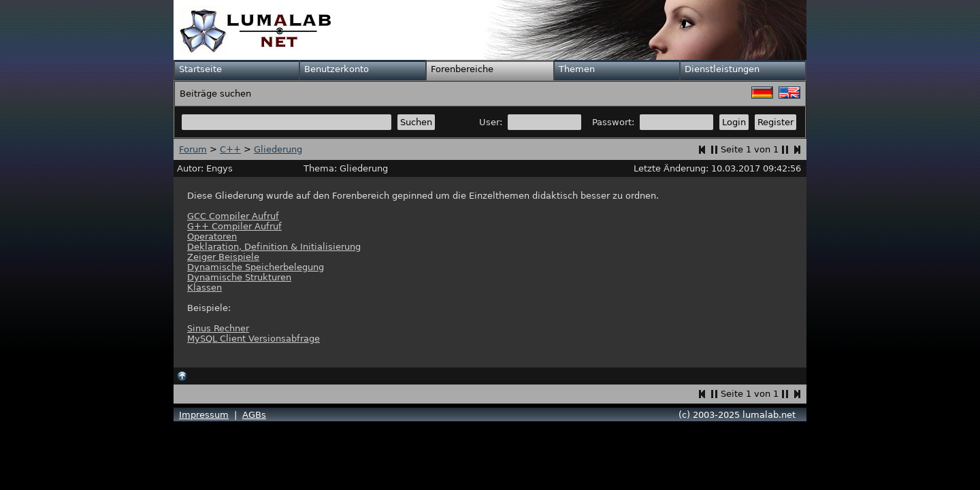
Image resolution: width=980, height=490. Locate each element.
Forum (193, 149)
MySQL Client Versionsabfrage (254, 339)
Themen (577, 69)
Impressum (204, 415)
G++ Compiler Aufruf (234, 226)
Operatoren (212, 236)
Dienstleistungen (722, 69)
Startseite (200, 69)
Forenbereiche (462, 69)
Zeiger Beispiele (223, 257)
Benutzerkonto (337, 69)
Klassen (205, 288)
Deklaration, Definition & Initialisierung (274, 247)
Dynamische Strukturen (239, 277)
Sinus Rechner (218, 328)
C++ (230, 149)
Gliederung (278, 149)
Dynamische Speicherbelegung (256, 267)
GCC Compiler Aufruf (233, 216)
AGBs (254, 415)
